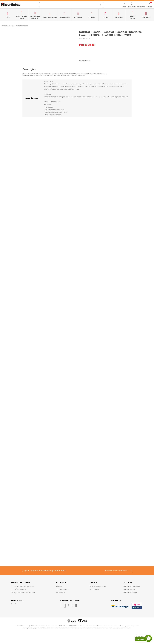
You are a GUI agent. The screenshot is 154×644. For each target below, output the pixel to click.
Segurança (116, 600)
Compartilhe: (85, 61)
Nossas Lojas (60, 592)
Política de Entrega (130, 592)
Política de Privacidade (132, 586)
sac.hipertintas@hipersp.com (25, 586)
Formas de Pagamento (98, 586)
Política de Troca (129, 589)
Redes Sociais (17, 600)
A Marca (59, 586)
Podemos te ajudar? (21, 583)
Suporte (93, 583)
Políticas (128, 583)
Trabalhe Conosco (62, 589)
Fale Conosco (94, 589)
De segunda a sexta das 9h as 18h (23, 592)
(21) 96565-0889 (20, 589)
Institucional (62, 583)
